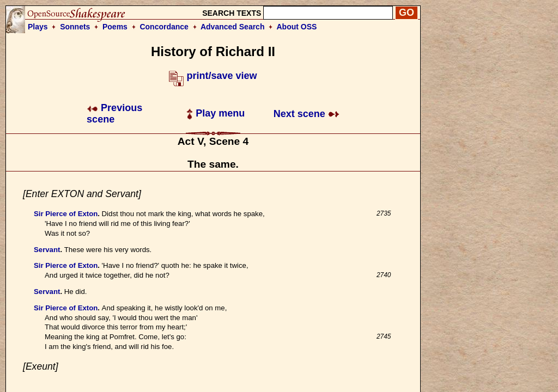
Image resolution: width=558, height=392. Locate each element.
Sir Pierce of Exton (66, 214)
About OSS (297, 27)
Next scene (307, 114)
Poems (115, 27)
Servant (47, 250)
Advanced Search (233, 27)
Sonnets (75, 27)
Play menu (216, 113)
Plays (38, 27)
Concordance (164, 27)
